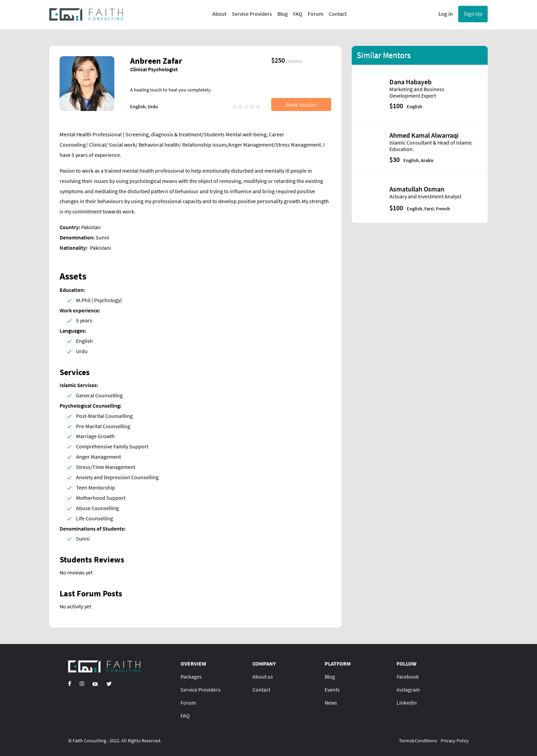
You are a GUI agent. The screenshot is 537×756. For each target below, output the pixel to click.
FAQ (298, 14)
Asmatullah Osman (417, 189)
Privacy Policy (455, 741)
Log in (446, 14)
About (219, 14)
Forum (316, 14)
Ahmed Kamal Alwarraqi (424, 135)
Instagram (408, 690)
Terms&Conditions (418, 741)
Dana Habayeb (410, 82)
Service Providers (252, 14)
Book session (301, 104)
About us (263, 677)
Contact (338, 14)
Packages (191, 677)
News (331, 703)
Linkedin (407, 703)
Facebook (408, 677)
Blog (283, 14)
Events (332, 690)
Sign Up (473, 14)
